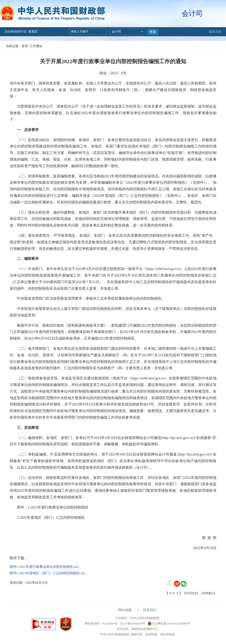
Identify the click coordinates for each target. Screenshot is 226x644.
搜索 (153, 32)
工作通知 (36, 46)
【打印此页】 (191, 593)
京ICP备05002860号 (132, 623)
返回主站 (215, 32)
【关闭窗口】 (208, 593)
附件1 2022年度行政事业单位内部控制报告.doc (44, 567)
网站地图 (125, 610)
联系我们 (150, 610)
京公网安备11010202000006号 (169, 623)
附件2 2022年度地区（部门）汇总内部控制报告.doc (48, 573)
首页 (25, 46)
